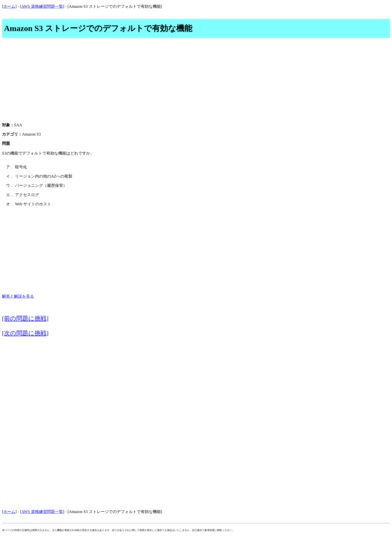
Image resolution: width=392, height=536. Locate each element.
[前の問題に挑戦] (25, 318)
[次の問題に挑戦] (25, 333)
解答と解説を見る (18, 296)
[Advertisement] (196, 83)
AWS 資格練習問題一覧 (42, 6)
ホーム (9, 6)
